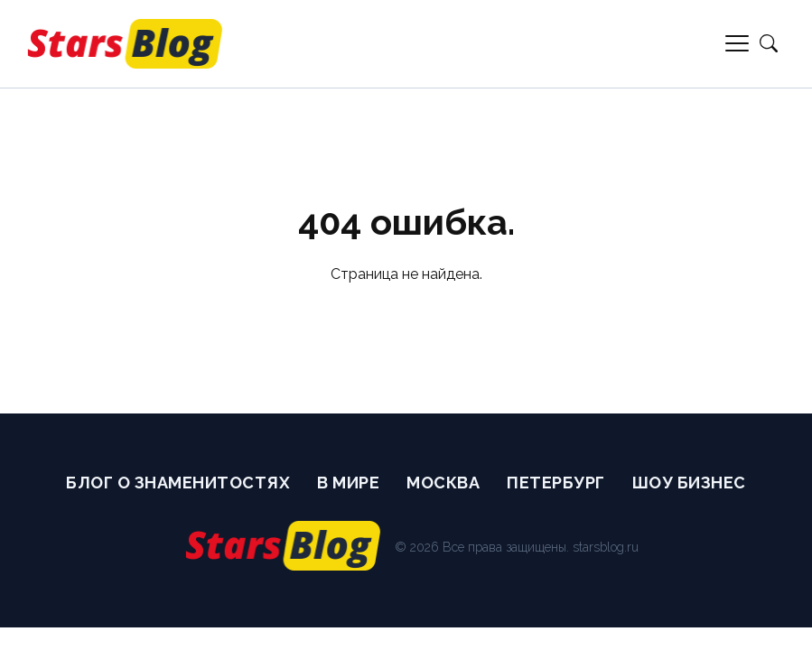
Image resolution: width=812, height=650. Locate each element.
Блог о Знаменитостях (178, 483)
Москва (443, 483)
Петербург (556, 483)
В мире (348, 483)
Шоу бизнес (689, 483)
